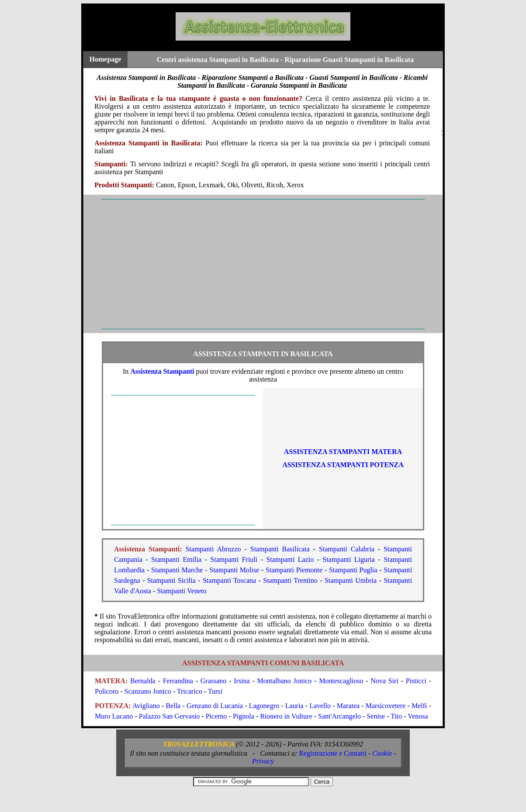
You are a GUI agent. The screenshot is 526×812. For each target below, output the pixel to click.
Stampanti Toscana (229, 580)
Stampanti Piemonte (294, 570)
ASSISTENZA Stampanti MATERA (343, 452)
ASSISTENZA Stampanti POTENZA (343, 465)
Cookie (382, 753)
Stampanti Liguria (348, 559)
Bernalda (143, 681)
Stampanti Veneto (182, 591)
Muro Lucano (114, 716)
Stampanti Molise (234, 570)
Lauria (294, 706)
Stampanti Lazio (290, 559)
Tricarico (190, 691)
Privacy (263, 761)
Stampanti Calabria (347, 549)
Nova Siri (384, 681)
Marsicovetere (386, 706)
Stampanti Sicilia (171, 580)
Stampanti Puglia (353, 570)
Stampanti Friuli (234, 559)
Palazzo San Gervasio (170, 716)
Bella (173, 706)
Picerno (216, 716)
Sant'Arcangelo (339, 716)
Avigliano (146, 706)
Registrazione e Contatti (333, 753)
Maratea (348, 706)
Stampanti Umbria (351, 580)
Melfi (419, 706)
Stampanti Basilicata (280, 549)
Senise (376, 716)
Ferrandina (178, 681)
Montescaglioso (341, 681)
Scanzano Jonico (148, 691)
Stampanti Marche (177, 570)
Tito (396, 716)
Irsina (242, 681)
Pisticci (416, 681)
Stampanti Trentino (290, 580)
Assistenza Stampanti (162, 371)
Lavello (320, 706)
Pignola (244, 716)
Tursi (215, 691)
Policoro (107, 691)
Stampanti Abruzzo (213, 549)
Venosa (418, 716)
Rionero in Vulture (286, 716)
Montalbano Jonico (285, 681)
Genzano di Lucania (215, 706)
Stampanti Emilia (176, 559)
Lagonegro (264, 706)
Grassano (214, 681)
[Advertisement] (263, 264)
